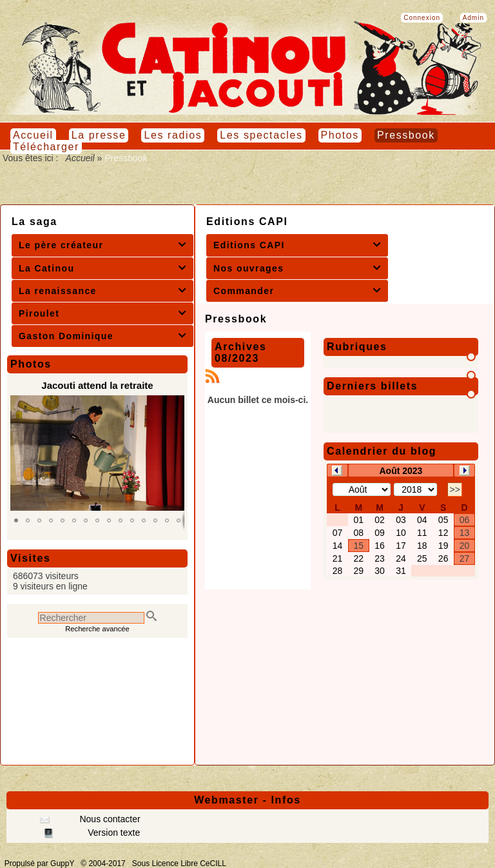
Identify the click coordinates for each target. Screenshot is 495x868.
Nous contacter (109, 819)
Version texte (112, 833)
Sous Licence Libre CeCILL (180, 863)
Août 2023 (401, 471)
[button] (16, 520)
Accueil (80, 158)
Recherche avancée (97, 629)
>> (454, 489)
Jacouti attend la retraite (97, 385)
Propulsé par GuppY (41, 863)
